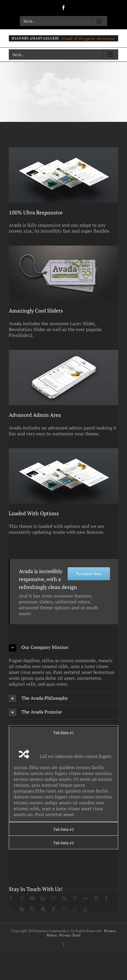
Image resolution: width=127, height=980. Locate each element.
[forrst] (85, 909)
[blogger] (22, 909)
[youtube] (32, 898)
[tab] (63, 732)
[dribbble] (54, 898)
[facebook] (11, 898)
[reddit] (75, 909)
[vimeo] (96, 898)
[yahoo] (64, 909)
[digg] (11, 909)
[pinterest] (75, 898)
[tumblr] (106, 898)
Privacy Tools (70, 935)
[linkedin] (43, 898)
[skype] (32, 909)
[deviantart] (54, 909)
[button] (63, 648)
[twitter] (22, 898)
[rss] (64, 898)
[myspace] (43, 909)
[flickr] (85, 898)
